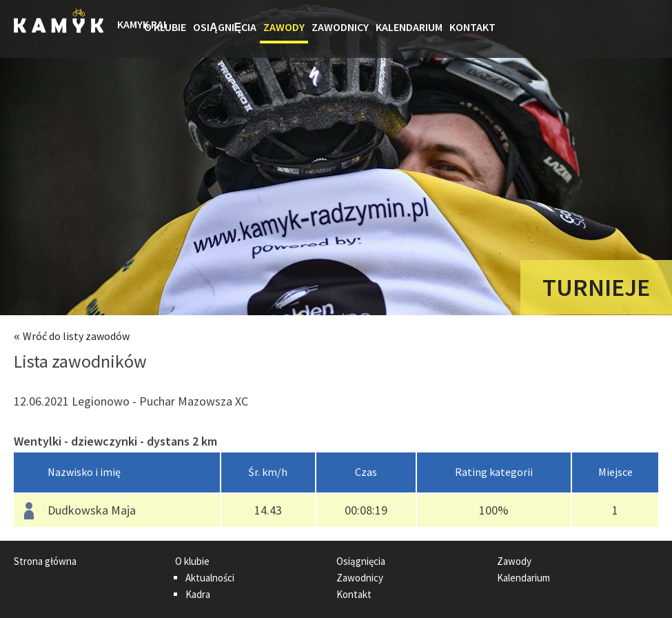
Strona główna (129, 29)
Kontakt (472, 27)
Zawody (284, 27)
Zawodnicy (340, 27)
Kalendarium (409, 27)
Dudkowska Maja (92, 510)
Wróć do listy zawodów (76, 336)
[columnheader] (117, 473)
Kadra (198, 594)
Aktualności (210, 578)
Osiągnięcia (225, 27)
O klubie (165, 27)
